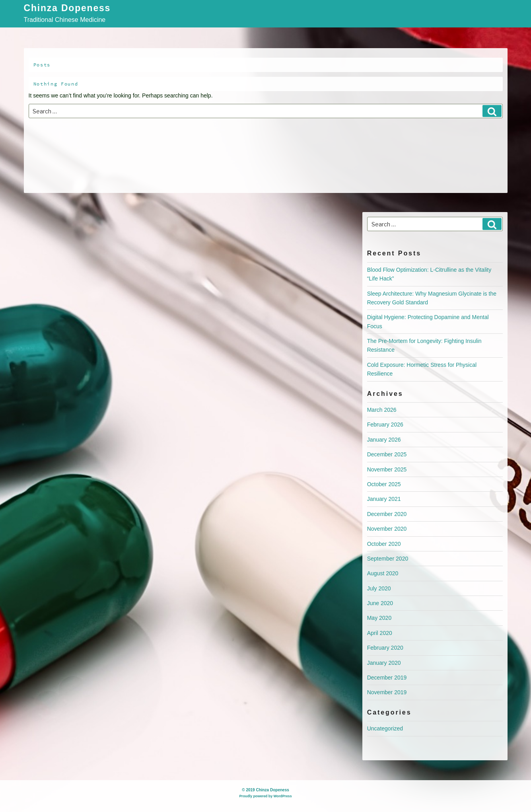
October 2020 (384, 544)
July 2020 (379, 588)
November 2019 (387, 692)
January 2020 (384, 663)
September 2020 (388, 559)
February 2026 (385, 424)
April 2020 (380, 633)
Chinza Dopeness (67, 9)
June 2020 (380, 603)
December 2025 (387, 454)
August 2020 (383, 573)
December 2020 (387, 514)
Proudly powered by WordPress (265, 796)
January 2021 (384, 499)
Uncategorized (385, 728)
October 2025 (384, 484)
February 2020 (385, 648)
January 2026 (384, 440)
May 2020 (379, 618)
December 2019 (387, 678)
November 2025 (387, 469)
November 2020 (387, 529)
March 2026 (382, 410)
